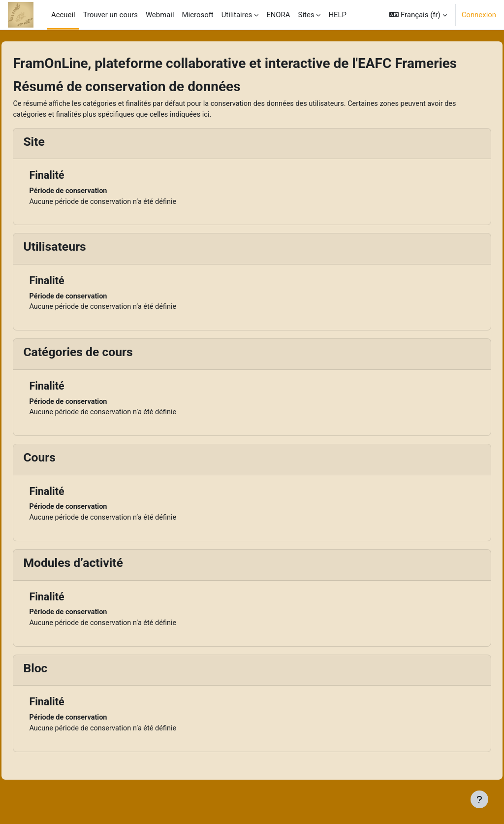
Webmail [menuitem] (160, 15)
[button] (418, 15)
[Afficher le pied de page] (479, 799)
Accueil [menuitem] (63, 15)
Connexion (479, 15)
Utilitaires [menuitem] (237, 15)
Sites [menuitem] (306, 15)
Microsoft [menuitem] (198, 15)
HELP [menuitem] (337, 15)
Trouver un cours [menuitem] (110, 15)
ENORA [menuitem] (278, 15)
